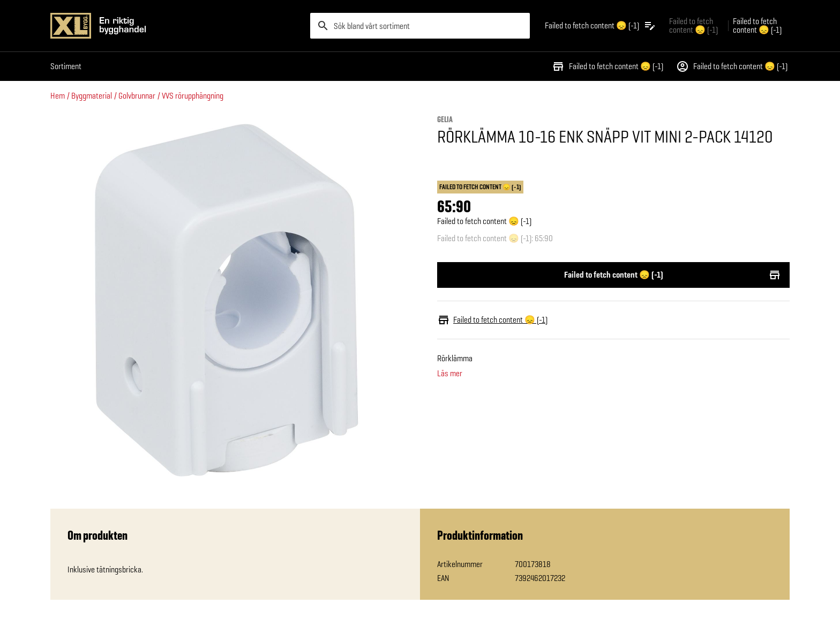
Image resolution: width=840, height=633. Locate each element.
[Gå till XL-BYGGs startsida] (176, 26)
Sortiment (66, 66)
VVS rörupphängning (193, 96)
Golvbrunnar (137, 96)
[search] (420, 26)
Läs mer (450, 374)
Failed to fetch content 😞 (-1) (607, 66)
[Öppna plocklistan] (601, 26)
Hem (58, 96)
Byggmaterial (92, 96)
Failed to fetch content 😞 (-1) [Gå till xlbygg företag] (693, 25)
